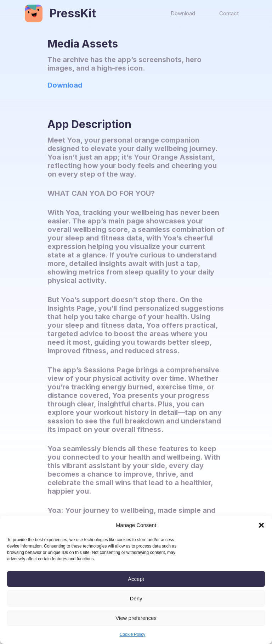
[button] (261, 525)
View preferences (136, 618)
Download (65, 85)
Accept (136, 579)
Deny (136, 598)
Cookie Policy (133, 634)
